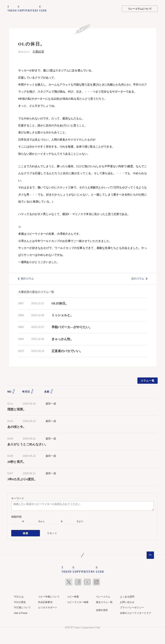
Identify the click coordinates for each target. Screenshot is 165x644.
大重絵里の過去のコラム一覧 (36, 292)
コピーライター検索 (78, 602)
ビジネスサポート (48, 607)
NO (11, 392)
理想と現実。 (17, 409)
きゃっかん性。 (62, 339)
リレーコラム (103, 596)
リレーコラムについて (140, 9)
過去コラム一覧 (104, 602)
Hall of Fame (21, 613)
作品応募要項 (45, 602)
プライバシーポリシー (132, 607)
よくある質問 (127, 596)
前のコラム (27, 278)
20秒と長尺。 (17, 462)
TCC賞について (22, 607)
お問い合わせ (127, 602)
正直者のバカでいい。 (67, 351)
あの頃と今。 (17, 427)
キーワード (18, 498)
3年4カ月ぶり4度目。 (22, 479)
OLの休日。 (60, 303)
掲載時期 (16, 517)
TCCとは (19, 596)
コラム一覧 (148, 381)
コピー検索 (73, 596)
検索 (26, 533)
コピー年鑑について (49, 596)
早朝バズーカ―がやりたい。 (72, 327)
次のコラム (138, 278)
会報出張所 (102, 610)
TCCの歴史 (20, 602)
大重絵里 (38, 52)
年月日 (28, 392)
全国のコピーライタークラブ (135, 613)
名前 (49, 392)
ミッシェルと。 (62, 315)
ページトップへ (150, 555)
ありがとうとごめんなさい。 (28, 444)
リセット (52, 533)
